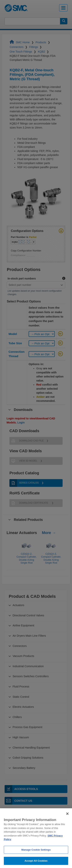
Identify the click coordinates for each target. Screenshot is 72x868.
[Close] (67, 822)
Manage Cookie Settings (36, 857)
